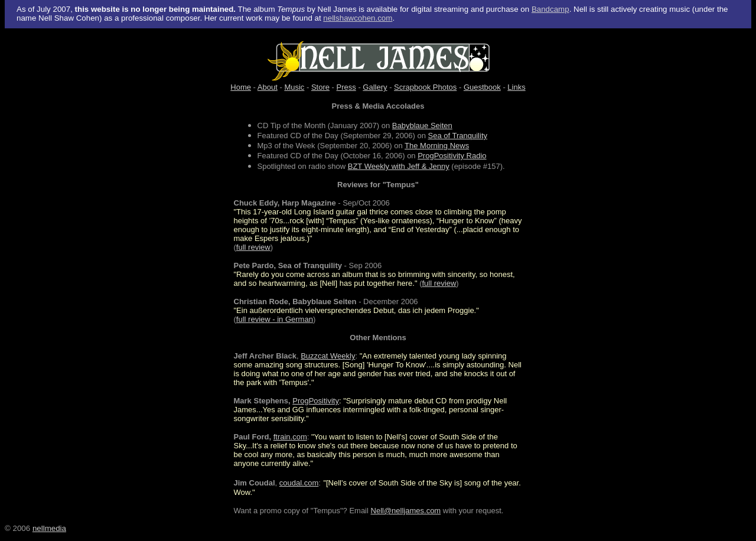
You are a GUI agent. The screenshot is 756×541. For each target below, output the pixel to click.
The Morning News (437, 146)
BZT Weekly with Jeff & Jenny (399, 166)
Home (241, 87)
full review (253, 247)
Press (346, 87)
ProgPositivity (316, 401)
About (268, 87)
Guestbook (482, 87)
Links (516, 87)
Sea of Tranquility (458, 136)
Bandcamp (550, 9)
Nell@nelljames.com (406, 511)
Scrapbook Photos (425, 87)
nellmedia (49, 528)
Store (320, 87)
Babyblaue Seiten (422, 126)
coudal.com (299, 483)
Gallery (375, 87)
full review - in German (275, 319)
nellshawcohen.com (358, 18)
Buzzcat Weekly (328, 356)
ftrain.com (290, 437)
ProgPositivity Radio (452, 156)
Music (294, 87)
